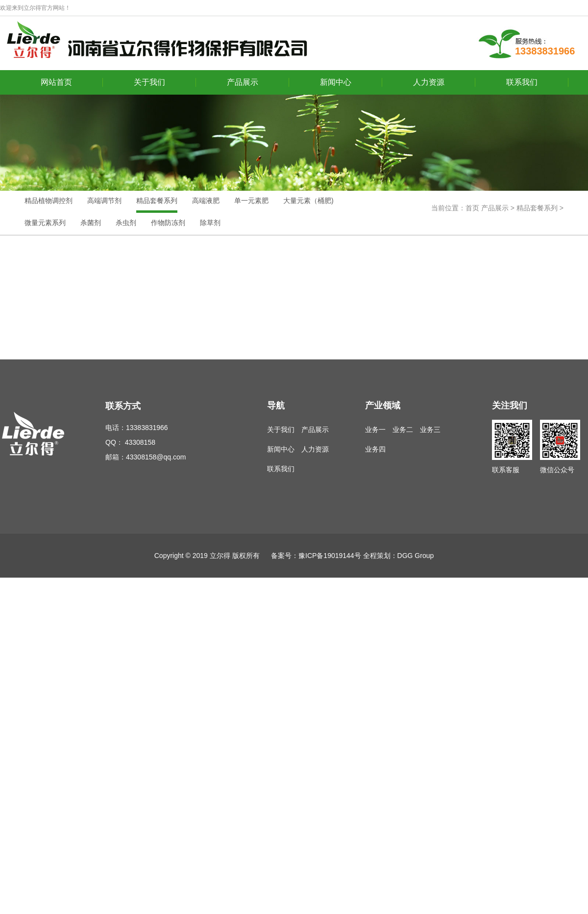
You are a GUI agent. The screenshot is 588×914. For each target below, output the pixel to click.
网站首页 (56, 82)
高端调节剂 (104, 201)
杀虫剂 (126, 223)
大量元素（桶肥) (308, 201)
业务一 (375, 430)
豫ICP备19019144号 (330, 556)
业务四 (375, 449)
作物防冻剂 (168, 223)
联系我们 (522, 82)
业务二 (403, 430)
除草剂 (210, 223)
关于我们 (149, 82)
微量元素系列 (45, 223)
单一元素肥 (251, 201)
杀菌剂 (91, 223)
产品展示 (243, 82)
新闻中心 (336, 82)
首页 (472, 208)
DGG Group (416, 556)
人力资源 (429, 82)
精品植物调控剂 (49, 201)
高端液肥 (206, 201)
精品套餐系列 (157, 201)
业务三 (430, 430)
